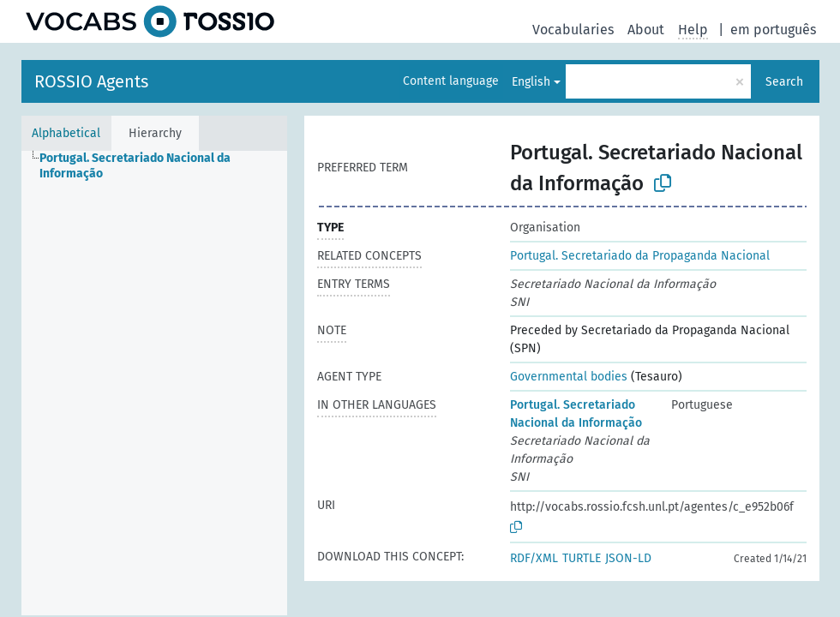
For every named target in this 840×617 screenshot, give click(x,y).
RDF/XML (534, 558)
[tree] (154, 383)
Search (784, 82)
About (646, 30)
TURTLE (582, 558)
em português (773, 30)
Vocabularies (573, 30)
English (531, 82)
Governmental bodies (569, 377)
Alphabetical (66, 133)
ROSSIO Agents (91, 81)
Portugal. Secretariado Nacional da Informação (576, 414)
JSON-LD (628, 558)
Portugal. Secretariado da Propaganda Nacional (640, 256)
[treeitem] (171, 166)
